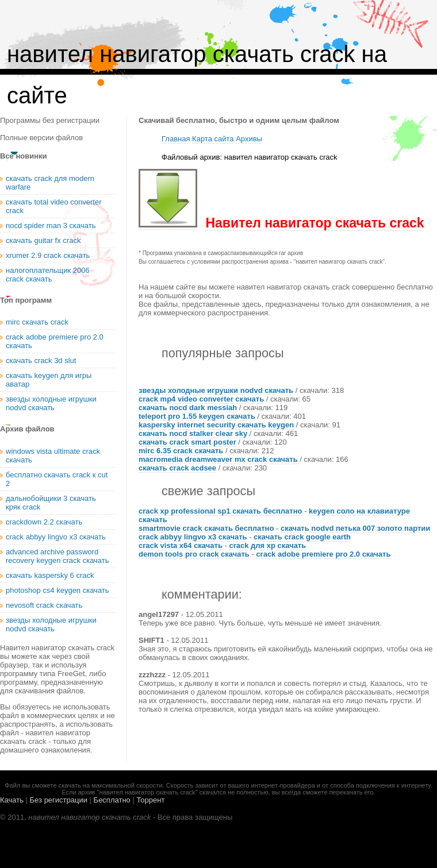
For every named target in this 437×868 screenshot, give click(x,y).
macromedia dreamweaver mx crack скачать (218, 459)
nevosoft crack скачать (44, 605)
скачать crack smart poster (187, 442)
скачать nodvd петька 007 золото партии (355, 528)
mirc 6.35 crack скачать (181, 451)
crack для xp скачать (267, 545)
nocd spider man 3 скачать (51, 225)
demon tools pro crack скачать (194, 554)
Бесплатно (112, 800)
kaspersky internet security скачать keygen (216, 425)
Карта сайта (213, 139)
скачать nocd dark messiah (188, 408)
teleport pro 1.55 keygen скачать (197, 416)
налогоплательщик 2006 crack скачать (48, 275)
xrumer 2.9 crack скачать (48, 255)
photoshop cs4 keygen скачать (57, 590)
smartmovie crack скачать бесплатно (206, 528)
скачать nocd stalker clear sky (193, 433)
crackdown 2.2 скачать (44, 522)
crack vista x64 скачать (181, 545)
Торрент (150, 800)
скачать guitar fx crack (43, 240)
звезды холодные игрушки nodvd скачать (216, 390)
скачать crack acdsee (177, 468)
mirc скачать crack (37, 322)
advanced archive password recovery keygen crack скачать (57, 556)
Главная (176, 139)
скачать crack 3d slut (41, 360)
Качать (12, 800)
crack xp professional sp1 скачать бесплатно (221, 511)
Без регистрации (59, 800)
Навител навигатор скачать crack (315, 223)
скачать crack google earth (302, 537)
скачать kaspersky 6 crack (50, 575)
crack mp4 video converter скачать (201, 399)
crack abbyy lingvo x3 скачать (193, 537)
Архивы (249, 139)
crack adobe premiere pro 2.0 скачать (323, 554)
